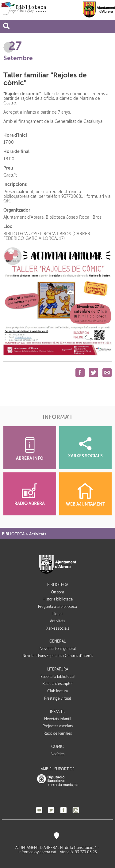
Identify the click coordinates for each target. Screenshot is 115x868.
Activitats (38, 534)
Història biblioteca (58, 599)
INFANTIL (58, 712)
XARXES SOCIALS (85, 448)
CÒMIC (57, 747)
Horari (57, 614)
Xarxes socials (58, 628)
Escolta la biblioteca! (58, 677)
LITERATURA (58, 669)
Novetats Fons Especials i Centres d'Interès (58, 656)
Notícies (57, 754)
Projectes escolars (58, 726)
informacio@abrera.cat (37, 852)
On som (57, 592)
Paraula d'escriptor (57, 684)
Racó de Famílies (58, 733)
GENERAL (57, 641)
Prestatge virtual (57, 698)
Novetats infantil (58, 719)
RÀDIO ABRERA (30, 495)
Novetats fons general (58, 649)
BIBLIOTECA (13, 534)
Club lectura (57, 691)
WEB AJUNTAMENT (85, 495)
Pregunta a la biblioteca (57, 607)
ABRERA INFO (30, 449)
